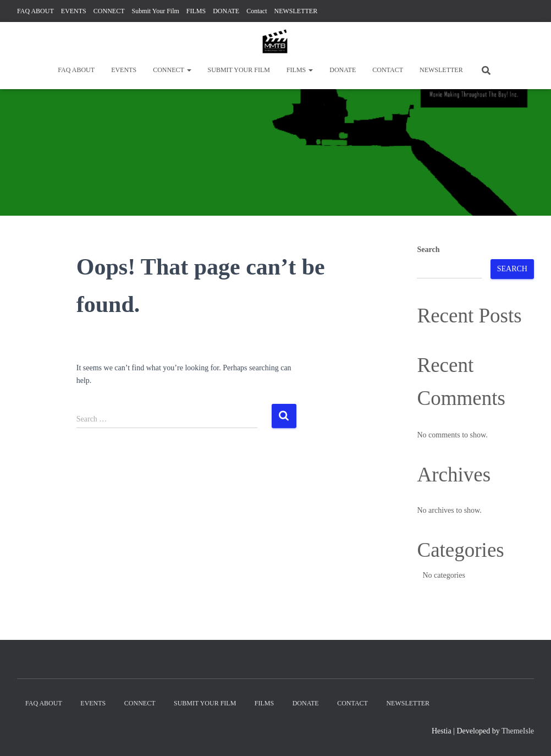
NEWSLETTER (296, 11)
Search (428, 250)
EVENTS (74, 11)
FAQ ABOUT (35, 11)
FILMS (196, 11)
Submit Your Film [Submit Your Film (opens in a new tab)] (155, 11)
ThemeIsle (518, 731)
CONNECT (109, 11)
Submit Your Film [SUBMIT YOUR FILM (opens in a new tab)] (239, 70)
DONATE (226, 11)
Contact (257, 11)
